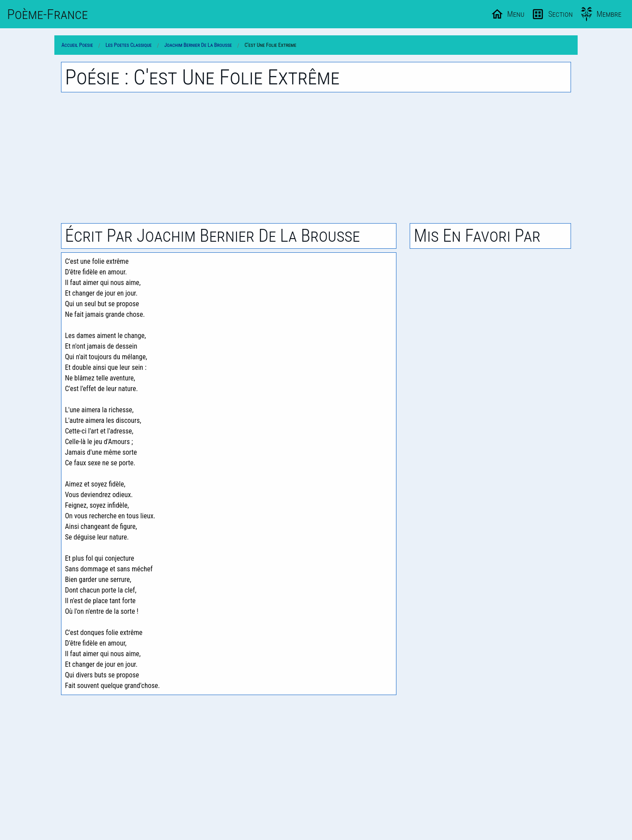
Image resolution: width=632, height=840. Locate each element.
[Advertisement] (316, 158)
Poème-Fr (48, 14)
